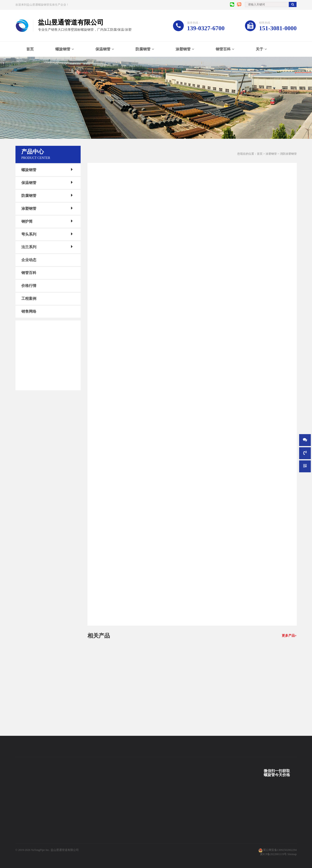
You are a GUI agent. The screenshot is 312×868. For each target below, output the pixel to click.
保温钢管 (103, 49)
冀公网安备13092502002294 (280, 850)
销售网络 (29, 311)
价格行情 (29, 286)
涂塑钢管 (183, 49)
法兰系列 (29, 247)
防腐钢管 (143, 49)
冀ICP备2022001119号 (273, 854)
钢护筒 (27, 221)
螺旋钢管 (63, 49)
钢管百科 (223, 49)
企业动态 (29, 260)
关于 (259, 49)
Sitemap (292, 854)
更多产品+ (289, 636)
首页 (30, 49)
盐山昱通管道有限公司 (65, 850)
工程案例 (29, 299)
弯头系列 (29, 234)
